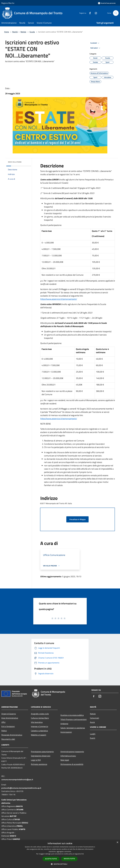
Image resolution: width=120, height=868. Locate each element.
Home (7, 32)
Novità (15, 32)
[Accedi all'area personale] (107, 3)
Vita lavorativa (37, 722)
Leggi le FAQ (36, 760)
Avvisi (92, 722)
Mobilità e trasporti (39, 735)
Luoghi (93, 734)
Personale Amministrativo (12, 735)
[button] (60, 864)
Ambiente (64, 724)
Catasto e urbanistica (39, 731)
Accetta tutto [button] (51, 859)
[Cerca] (116, 13)
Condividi (95, 43)
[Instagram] (95, 13)
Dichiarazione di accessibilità (72, 764)
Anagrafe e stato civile (40, 714)
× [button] (117, 842)
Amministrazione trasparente (72, 752)
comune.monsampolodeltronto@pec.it (17, 779)
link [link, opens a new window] (83, 854)
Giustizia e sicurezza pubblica (72, 715)
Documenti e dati (8, 739)
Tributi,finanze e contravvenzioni (74, 719)
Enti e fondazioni (8, 726)
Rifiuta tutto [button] (69, 859)
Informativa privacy (68, 756)
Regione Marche (8, 3)
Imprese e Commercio (39, 726)
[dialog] (60, 854)
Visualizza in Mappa (77, 519)
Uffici (3, 722)
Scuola (32, 32)
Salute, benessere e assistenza (73, 728)
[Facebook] (89, 13)
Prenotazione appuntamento (42, 752)
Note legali (65, 760)
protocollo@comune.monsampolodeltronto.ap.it (21, 788)
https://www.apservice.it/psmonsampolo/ (59, 299)
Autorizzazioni (66, 732)
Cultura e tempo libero (40, 718)
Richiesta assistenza (39, 764)
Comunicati (95, 718)
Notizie (23, 32)
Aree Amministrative (10, 718)
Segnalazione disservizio (41, 756)
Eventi (93, 738)
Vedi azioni (96, 48)
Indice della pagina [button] (15, 162)
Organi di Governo (9, 714)
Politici (4, 731)
